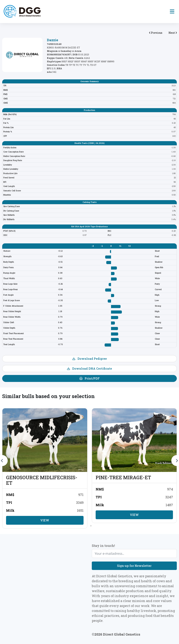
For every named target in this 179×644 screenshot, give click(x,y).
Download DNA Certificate (89, 368)
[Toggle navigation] (172, 12)
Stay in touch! (103, 546)
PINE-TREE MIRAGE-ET (123, 477)
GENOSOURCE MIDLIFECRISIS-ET (42, 480)
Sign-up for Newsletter (134, 566)
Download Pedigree (90, 359)
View (45, 520)
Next (173, 33)
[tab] (88, 526)
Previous (156, 33)
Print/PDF (90, 378)
